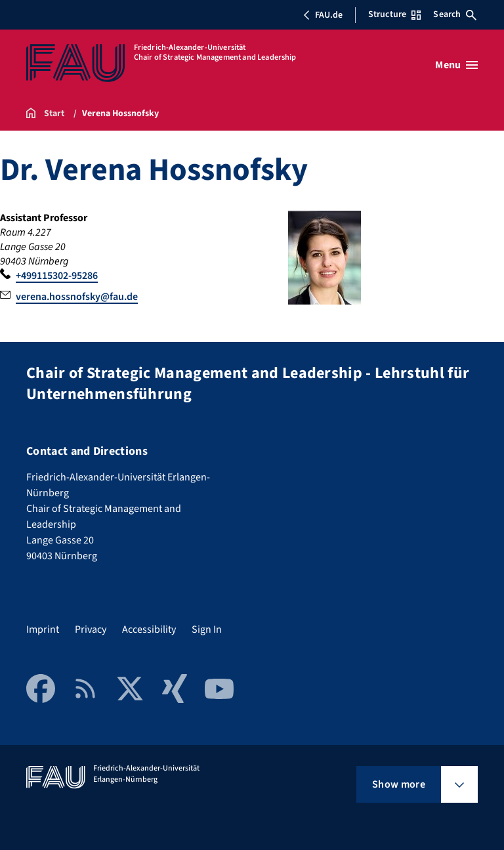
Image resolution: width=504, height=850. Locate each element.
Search (455, 14)
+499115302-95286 (57, 276)
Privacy (91, 629)
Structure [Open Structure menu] (394, 14)
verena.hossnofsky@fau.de (77, 297)
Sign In (207, 629)
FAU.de (323, 15)
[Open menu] (456, 65)
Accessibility (149, 629)
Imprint (43, 629)
